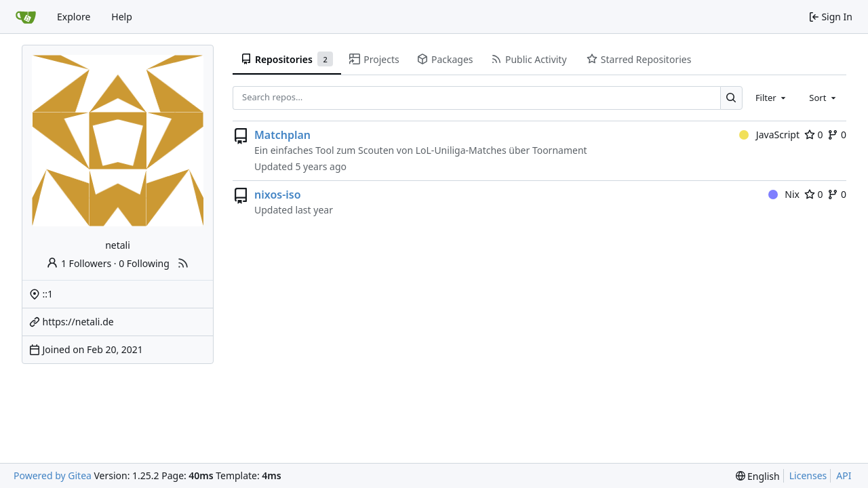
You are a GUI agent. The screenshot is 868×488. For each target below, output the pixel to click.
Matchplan (282, 135)
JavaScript (769, 135)
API (844, 475)
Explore (74, 17)
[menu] (758, 476)
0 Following (144, 263)
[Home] (26, 17)
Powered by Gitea (53, 475)
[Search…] (731, 98)
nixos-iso (278, 195)
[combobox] (772, 98)
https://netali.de (78, 322)
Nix (784, 194)
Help (122, 17)
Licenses (808, 475)
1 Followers (79, 263)
